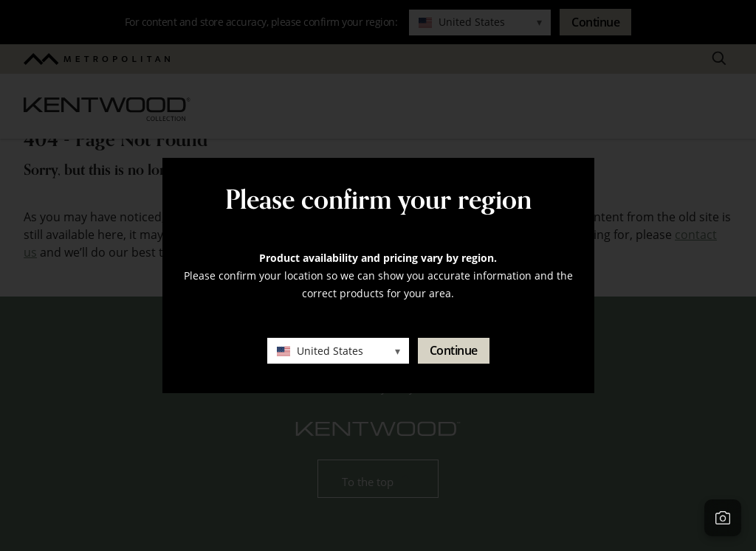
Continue (454, 350)
